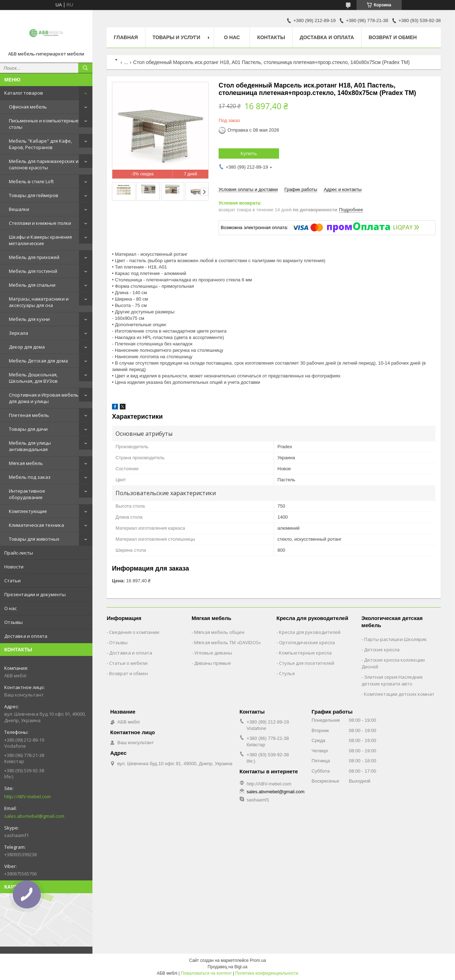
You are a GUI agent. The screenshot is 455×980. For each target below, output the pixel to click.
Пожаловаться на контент (206, 973)
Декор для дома (27, 347)
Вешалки (19, 209)
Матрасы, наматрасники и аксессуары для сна (39, 302)
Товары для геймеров (34, 195)
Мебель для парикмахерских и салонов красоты (44, 164)
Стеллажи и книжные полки (40, 223)
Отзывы (14, 622)
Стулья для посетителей (307, 663)
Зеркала (18, 333)
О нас (10, 608)
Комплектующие (28, 511)
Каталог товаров (24, 93)
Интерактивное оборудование (27, 494)
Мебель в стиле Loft (31, 181)
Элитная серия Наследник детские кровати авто (392, 680)
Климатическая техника (36, 525)
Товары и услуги (176, 37)
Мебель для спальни (32, 285)
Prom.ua (258, 960)
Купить (249, 153)
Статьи (12, 581)
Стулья (287, 673)
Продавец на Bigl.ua (227, 967)
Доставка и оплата (26, 636)
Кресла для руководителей (310, 632)
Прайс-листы (19, 553)
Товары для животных (34, 539)
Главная (126, 37)
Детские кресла (382, 650)
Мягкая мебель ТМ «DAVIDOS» (227, 642)
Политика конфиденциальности (267, 973)
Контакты (271, 37)
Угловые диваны (213, 653)
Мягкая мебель (26, 463)
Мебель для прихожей (34, 257)
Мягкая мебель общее (219, 632)
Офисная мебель (28, 107)
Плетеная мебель (29, 415)
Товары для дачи (28, 429)
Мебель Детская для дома (38, 361)
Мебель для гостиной (33, 271)
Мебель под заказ (30, 477)
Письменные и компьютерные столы (44, 124)
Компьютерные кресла (305, 653)
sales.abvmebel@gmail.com (34, 816)
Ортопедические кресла (307, 642)
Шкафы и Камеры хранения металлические (40, 240)
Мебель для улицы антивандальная (30, 446)
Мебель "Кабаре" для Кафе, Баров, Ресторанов (40, 144)
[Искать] (85, 68)
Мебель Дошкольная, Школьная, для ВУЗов (33, 378)
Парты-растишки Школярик (395, 639)
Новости (14, 567)
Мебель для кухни (29, 319)
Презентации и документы (35, 594)
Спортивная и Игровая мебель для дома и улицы (44, 398)
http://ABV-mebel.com (28, 796)
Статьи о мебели (128, 663)
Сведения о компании (134, 632)
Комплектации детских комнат (399, 694)
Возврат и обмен (393, 37)
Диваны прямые (213, 663)
